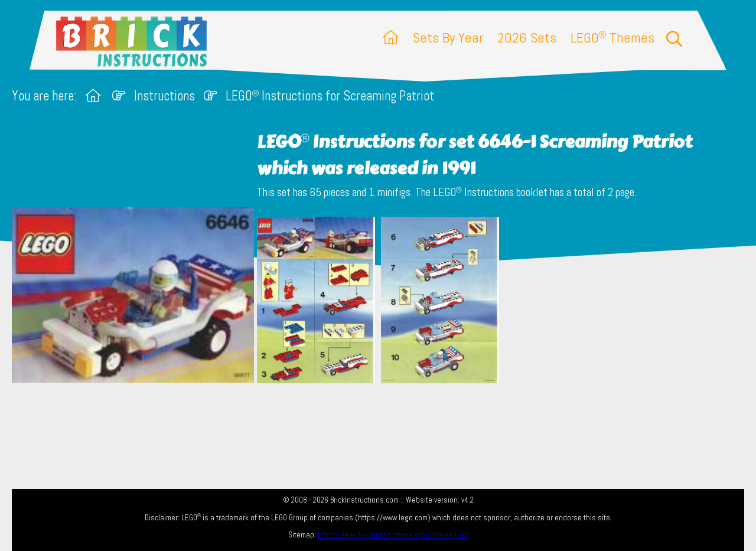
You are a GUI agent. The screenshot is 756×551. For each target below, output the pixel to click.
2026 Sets (527, 38)
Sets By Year (448, 38)
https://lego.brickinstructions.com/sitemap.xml (393, 535)
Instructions (164, 96)
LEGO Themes (612, 38)
